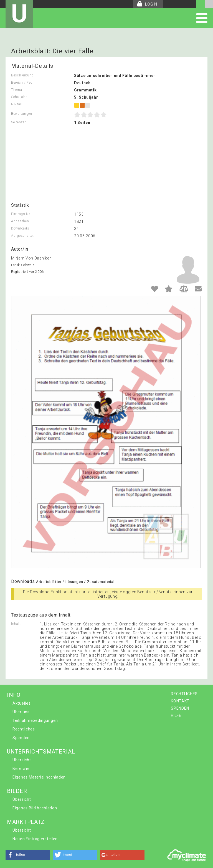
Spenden (21, 738)
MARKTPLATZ (26, 822)
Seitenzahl (19, 122)
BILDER (17, 791)
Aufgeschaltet (22, 236)
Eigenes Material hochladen (39, 777)
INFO (14, 695)
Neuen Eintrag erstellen (35, 839)
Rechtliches (24, 729)
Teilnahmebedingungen (35, 720)
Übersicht (22, 760)
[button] (28, 855)
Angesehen (20, 221)
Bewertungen (22, 114)
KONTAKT (180, 701)
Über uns (21, 712)
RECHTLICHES (184, 694)
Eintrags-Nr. (21, 214)
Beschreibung (22, 75)
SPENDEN (180, 708)
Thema (17, 90)
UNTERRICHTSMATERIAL (41, 752)
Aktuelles (21, 703)
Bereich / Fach (23, 83)
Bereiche (21, 769)
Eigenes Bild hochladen (35, 808)
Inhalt (16, 624)
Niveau (17, 104)
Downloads (20, 228)
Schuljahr (19, 97)
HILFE (176, 715)
